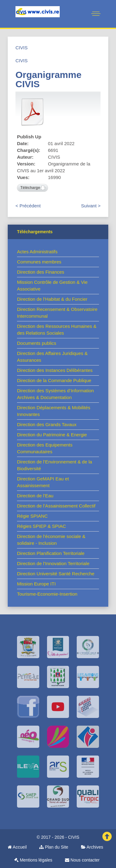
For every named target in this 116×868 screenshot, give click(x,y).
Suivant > (91, 206)
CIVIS (21, 48)
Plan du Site (54, 847)
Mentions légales (33, 860)
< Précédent (28, 206)
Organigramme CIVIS (48, 79)
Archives (92, 847)
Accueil (17, 847)
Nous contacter (82, 860)
